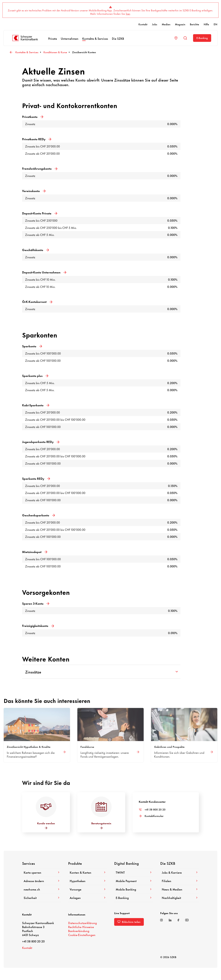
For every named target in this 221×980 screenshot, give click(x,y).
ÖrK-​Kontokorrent (37, 302)
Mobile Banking (134, 889)
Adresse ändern (41, 881)
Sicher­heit (41, 898)
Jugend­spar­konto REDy (41, 442)
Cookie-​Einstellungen (82, 935)
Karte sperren (41, 872)
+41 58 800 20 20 (155, 809)
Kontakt (143, 24)
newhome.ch (41, 889)
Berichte (194, 24)
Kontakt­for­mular (154, 816)
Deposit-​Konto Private (40, 213)
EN (215, 24)
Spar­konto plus (35, 376)
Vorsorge (87, 889)
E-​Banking (202, 38)
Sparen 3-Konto (36, 603)
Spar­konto (32, 346)
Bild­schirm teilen (129, 922)
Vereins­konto (34, 191)
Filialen (180, 881)
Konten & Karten (87, 872)
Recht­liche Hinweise (81, 927)
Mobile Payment (134, 881)
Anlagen (87, 898)
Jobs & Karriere (180, 872)
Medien (166, 24)
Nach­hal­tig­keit (180, 898)
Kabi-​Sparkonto (36, 405)
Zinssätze (102, 672)
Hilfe (206, 24)
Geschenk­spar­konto (39, 515)
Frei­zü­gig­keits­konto (38, 626)
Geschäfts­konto (36, 250)
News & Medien (180, 889)
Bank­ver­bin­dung (79, 931)
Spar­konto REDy (36, 478)
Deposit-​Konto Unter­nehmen (44, 272)
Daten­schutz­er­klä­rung (82, 923)
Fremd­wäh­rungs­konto (40, 168)
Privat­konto (33, 117)
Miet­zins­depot (35, 552)
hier (128, 13)
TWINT (134, 872)
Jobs (155, 24)
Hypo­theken (87, 881)
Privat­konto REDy (37, 139)
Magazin (180, 24)
